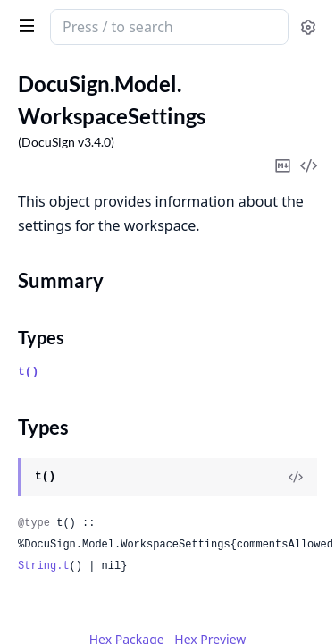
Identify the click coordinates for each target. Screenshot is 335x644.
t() (28, 372)
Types (41, 337)
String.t (44, 566)
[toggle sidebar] (23, 25)
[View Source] (296, 477)
